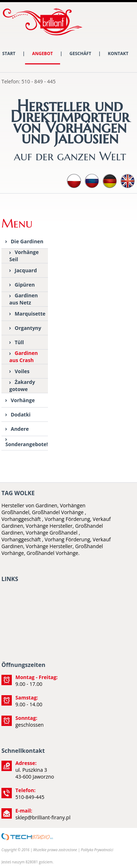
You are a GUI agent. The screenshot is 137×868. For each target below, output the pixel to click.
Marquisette (30, 314)
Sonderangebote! (27, 444)
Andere (20, 429)
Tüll (19, 342)
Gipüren (25, 285)
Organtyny (28, 328)
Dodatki (21, 415)
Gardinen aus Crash (24, 357)
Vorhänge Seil (24, 256)
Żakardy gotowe (22, 386)
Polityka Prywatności (97, 850)
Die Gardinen (27, 241)
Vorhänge (23, 400)
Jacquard (26, 270)
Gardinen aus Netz (24, 299)
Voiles (22, 371)
